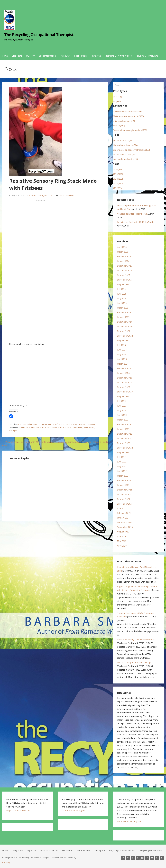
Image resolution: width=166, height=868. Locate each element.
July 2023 (121, 401)
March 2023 (123, 420)
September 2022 (125, 448)
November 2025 (125, 270)
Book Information (47, 56)
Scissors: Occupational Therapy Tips (134, 662)
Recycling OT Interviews (147, 56)
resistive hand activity (48, 427)
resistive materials (65, 427)
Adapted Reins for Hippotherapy (132, 214)
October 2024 (123, 331)
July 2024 (121, 345)
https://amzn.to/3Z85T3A (18, 810)
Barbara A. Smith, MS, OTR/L (41, 196)
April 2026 (122, 247)
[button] (11, 416)
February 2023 (124, 424)
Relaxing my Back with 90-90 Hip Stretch (136, 222)
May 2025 (122, 299)
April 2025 (122, 303)
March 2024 (123, 364)
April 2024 (122, 359)
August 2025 (123, 284)
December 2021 (124, 490)
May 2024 (122, 354)
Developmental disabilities (28, 424)
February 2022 (124, 480)
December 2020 (124, 522)
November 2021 (125, 494)
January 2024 (123, 373)
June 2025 (122, 294)
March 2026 (123, 252)
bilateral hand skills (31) (124, 154)
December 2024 (124, 322)
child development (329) (124, 121)
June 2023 (122, 406)
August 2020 (123, 532)
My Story (30, 56)
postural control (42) (123, 141)
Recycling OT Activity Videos (119, 56)
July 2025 (121, 289)
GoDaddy (6, 862)
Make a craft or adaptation (59, 424)
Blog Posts (17, 56)
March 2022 (123, 476)
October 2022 (123, 443)
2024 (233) (118, 179)
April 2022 (122, 471)
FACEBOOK (65, 56)
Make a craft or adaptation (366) (128, 116)
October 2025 (123, 275)
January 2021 (123, 518)
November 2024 (125, 326)
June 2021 (122, 508)
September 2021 (125, 504)
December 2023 (124, 378)
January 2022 (123, 485)
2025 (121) (118, 174)
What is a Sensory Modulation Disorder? (136, 640)
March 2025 (123, 308)
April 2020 (122, 546)
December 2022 (124, 434)
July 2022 (121, 457)
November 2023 (125, 382)
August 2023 (123, 396)
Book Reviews (81, 56)
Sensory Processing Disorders (83, 424)
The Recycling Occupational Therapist (39, 35)
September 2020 (125, 527)
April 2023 (122, 415)
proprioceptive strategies (29, 427)
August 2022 (123, 452)
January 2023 (123, 429)
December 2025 (124, 266)
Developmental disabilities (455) (128, 112)
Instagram (96, 56)
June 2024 (122, 350)
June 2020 (122, 536)
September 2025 (125, 280)
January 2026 (123, 261)
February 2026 (124, 256)
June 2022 (122, 462)
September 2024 (125, 336)
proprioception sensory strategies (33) (131, 150)
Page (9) (117, 101)
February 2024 (124, 368)
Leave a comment (67, 196)
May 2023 (122, 410)
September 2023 (125, 392)
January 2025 (123, 317)
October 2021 (123, 499)
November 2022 (125, 438)
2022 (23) (117, 188)
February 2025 (124, 312)
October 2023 (123, 387)
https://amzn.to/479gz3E (73, 810)
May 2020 (122, 541)
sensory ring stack (81, 427)
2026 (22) (117, 169)
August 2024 (123, 340)
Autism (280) (119, 126)
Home (5, 56)
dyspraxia (43, 424)
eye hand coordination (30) (126, 159)
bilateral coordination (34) (125, 145)
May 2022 (122, 466)
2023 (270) (118, 183)
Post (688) (118, 97)
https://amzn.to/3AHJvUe (129, 821)
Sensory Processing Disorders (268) (130, 130)
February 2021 (124, 513)
